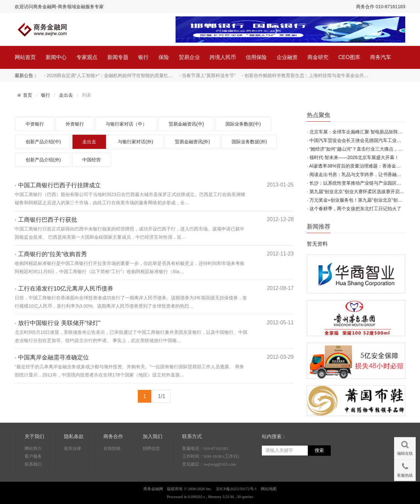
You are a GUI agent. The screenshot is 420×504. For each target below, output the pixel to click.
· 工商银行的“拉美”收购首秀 (51, 254)
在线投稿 (112, 448)
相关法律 (73, 448)
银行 (143, 57)
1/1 (161, 396)
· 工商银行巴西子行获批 (46, 220)
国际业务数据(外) (249, 142)
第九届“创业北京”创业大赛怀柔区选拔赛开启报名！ (361, 192)
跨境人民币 (223, 57)
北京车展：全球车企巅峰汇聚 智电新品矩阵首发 (358, 132)
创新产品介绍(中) (43, 142)
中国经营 (92, 160)
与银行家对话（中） (126, 124)
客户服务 (33, 456)
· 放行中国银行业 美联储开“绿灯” (58, 323)
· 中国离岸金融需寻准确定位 (52, 357)
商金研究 (318, 57)
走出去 (66, 95)
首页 (28, 95)
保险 (164, 57)
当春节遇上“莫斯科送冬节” (209, 75)
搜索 (319, 450)
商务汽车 (381, 57)
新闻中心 (56, 57)
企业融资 (287, 57)
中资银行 (35, 124)
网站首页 (25, 57)
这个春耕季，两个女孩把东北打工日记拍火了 (355, 209)
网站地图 (269, 489)
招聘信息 (151, 448)
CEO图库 (349, 57)
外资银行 (75, 124)
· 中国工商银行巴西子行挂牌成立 (58, 185)
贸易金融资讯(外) (192, 142)
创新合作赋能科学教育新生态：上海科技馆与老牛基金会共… (306, 75)
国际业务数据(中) (243, 124)
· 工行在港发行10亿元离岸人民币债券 (64, 289)
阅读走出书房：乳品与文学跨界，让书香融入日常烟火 (365, 174)
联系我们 (33, 464)
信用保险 (256, 57)
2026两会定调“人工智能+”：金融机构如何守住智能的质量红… (110, 75)
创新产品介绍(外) (43, 160)
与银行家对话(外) (135, 142)
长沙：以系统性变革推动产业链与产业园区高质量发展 (365, 183)
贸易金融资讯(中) (186, 124)
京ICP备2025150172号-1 (236, 489)
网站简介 (33, 448)
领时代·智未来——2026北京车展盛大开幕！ (354, 157)
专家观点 (87, 57)
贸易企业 (189, 57)
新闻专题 (118, 57)
